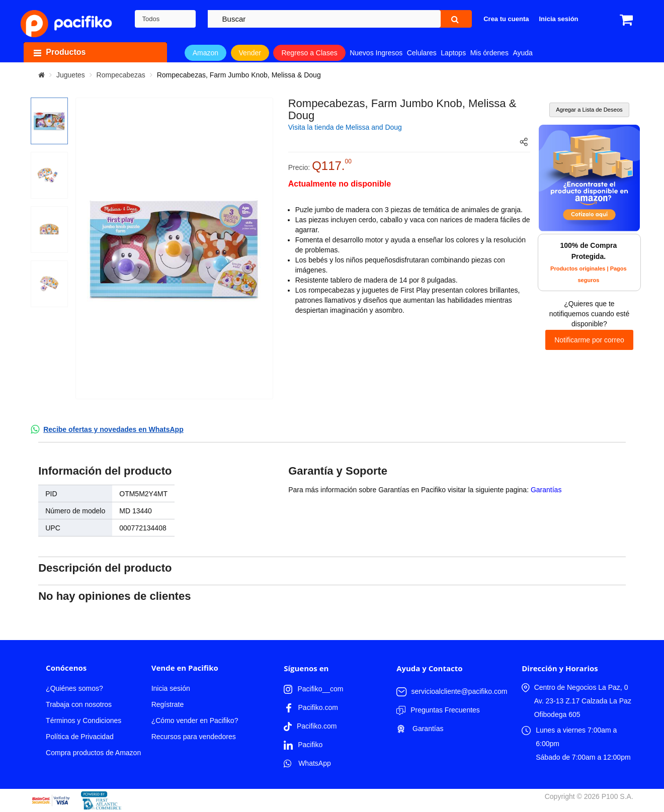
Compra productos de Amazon (93, 753)
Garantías (546, 490)
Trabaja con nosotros (79, 704)
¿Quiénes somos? (74, 688)
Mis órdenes (489, 53)
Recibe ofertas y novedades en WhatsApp (113, 429)
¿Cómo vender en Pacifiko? (195, 720)
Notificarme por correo (589, 340)
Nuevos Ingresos (376, 53)
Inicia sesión (171, 688)
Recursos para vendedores (194, 737)
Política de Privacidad (80, 737)
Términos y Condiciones (84, 720)
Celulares (422, 53)
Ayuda (522, 53)
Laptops (453, 53)
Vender (250, 53)
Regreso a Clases (309, 53)
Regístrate (168, 704)
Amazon (205, 53)
